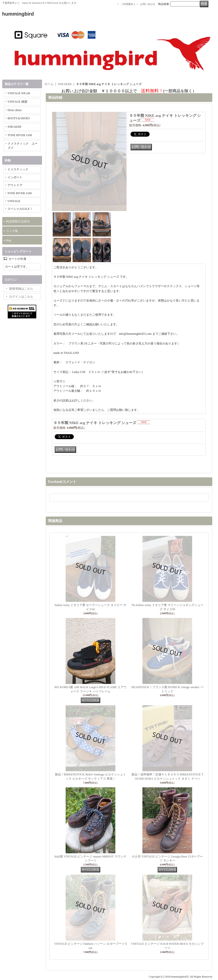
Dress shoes (15, 110)
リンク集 (12, 231)
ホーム (49, 84)
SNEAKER (15, 127)
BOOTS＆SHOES (19, 118)
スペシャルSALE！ (20, 209)
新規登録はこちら (21, 289)
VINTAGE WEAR (19, 93)
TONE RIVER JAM (20, 135)
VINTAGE (14, 201)
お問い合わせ (148, 4)
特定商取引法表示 (18, 221)
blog (9, 240)
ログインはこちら (21, 297)
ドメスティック (18, 169)
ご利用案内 (127, 4)
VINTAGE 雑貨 (18, 102)
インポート (15, 177)
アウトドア (15, 185)
